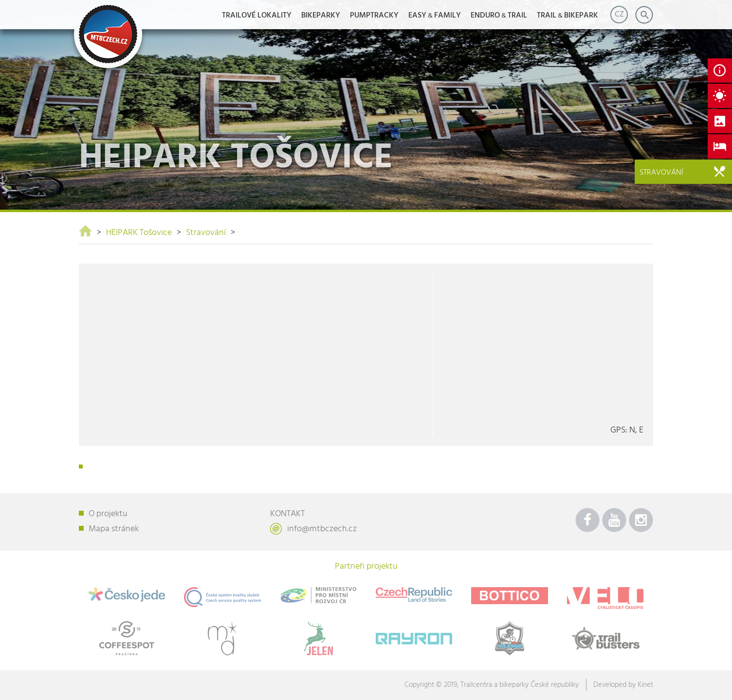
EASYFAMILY (435, 16)
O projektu (108, 514)
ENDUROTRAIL (499, 16)
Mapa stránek (114, 529)
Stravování (206, 233)
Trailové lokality (257, 16)
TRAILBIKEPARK (567, 16)
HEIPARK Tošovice (139, 233)
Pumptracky (374, 16)
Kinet (645, 685)
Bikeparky (321, 16)
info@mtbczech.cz (322, 529)
